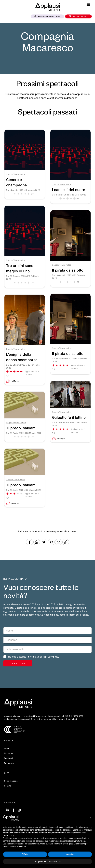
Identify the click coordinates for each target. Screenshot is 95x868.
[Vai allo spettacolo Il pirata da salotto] (71, 260)
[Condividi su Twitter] (44, 544)
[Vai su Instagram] (19, 810)
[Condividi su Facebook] (29, 544)
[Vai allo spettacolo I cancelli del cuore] (71, 179)
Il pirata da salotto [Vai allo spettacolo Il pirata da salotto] (68, 270)
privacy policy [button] (85, 827)
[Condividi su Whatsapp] (37, 544)
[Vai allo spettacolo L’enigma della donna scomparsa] (25, 344)
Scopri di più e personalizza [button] (47, 862)
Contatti (8, 786)
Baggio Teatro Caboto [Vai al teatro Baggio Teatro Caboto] (16, 423)
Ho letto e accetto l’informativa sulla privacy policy (34, 657)
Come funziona (11, 781)
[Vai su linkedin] (7, 810)
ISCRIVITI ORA (18, 663)
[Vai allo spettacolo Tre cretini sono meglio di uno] (25, 255)
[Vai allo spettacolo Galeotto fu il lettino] (71, 407)
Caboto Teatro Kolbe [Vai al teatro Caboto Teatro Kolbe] (16, 174)
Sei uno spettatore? (47, 16)
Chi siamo (8, 753)
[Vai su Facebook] (13, 810)
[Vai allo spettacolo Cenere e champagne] (25, 169)
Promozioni (9, 763)
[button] (88, 4)
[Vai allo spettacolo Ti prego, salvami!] (25, 418)
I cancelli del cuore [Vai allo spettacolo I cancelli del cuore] (69, 190)
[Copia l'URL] (59, 544)
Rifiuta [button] (25, 854)
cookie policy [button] (8, 835)
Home (7, 748)
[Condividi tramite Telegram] (52, 544)
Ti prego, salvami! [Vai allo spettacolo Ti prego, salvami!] (22, 428)
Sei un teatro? (79, 16)
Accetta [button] (70, 854)
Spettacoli (8, 758)
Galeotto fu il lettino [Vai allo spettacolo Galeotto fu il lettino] (69, 417)
